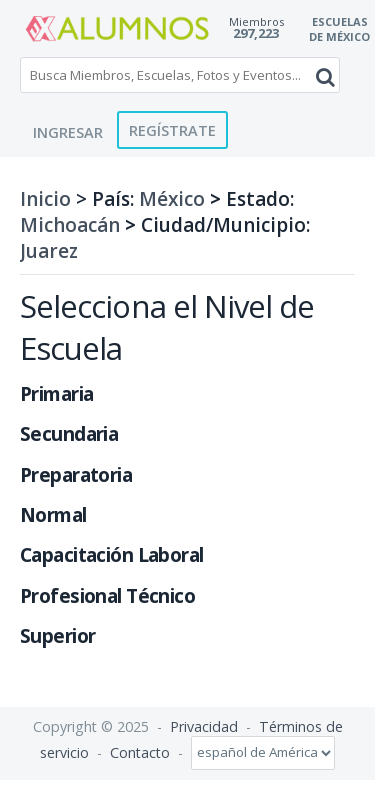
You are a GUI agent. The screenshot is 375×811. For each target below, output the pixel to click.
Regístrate (172, 130)
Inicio (45, 199)
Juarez (49, 251)
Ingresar (68, 132)
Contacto (140, 751)
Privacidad (204, 726)
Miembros (256, 21)
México (172, 199)
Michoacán (70, 225)
